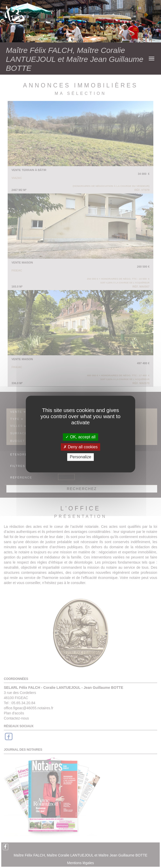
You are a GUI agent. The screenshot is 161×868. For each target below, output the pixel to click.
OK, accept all (80, 437)
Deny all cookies (80, 447)
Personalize (80, 457)
